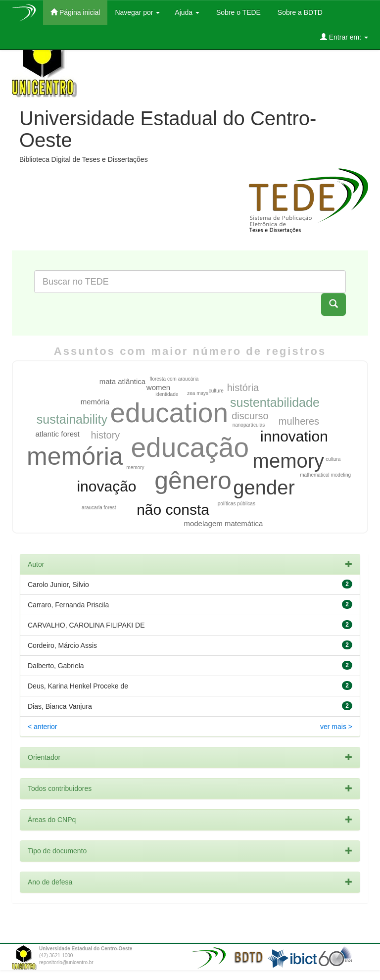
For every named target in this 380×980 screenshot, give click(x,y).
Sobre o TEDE (237, 12)
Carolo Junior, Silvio (58, 585)
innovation (294, 436)
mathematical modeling (325, 475)
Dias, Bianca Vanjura (60, 706)
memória (75, 456)
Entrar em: (344, 37)
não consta (173, 510)
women (158, 387)
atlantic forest (58, 434)
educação (190, 447)
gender (264, 488)
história (243, 388)
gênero (193, 481)
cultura (333, 459)
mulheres (299, 421)
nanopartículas (249, 425)
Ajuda (187, 12)
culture (216, 391)
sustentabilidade (275, 402)
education (169, 413)
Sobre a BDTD (299, 12)
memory (288, 461)
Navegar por (137, 12)
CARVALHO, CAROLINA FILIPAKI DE (86, 625)
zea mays (198, 393)
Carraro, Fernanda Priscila (68, 605)
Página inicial (75, 12)
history (105, 435)
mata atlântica (122, 381)
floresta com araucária (174, 379)
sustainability (72, 419)
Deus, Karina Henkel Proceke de (78, 686)
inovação (106, 486)
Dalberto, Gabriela (56, 666)
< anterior (43, 727)
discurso (250, 416)
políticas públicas (237, 504)
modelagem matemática (223, 523)
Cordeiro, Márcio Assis (62, 645)
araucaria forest (99, 508)
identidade (167, 394)
